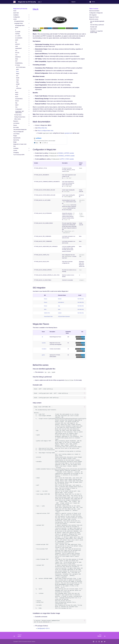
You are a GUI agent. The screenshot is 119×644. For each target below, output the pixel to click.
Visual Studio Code (48, 316)
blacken (60, 299)
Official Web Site (42, 128)
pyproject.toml (68, 133)
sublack (60, 313)
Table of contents (94, 9)
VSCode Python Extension (64, 316)
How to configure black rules (45, 131)
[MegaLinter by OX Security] (14, 2)
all (42, 337)
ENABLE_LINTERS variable (66, 153)
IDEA (45, 309)
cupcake (44, 343)
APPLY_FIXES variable (67, 159)
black (59, 309)
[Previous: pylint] (18, 636)
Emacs (46, 299)
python (43, 355)
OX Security (24, 641)
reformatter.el (61, 302)
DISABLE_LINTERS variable (67, 156)
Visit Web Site (81, 299)
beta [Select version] (39, 2)
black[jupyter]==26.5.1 (44, 628)
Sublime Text (47, 313)
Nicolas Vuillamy (31, 641)
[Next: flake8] (101, 636)
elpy (59, 306)
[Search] (77, 2)
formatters (44, 349)
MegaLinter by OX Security (20, 9)
